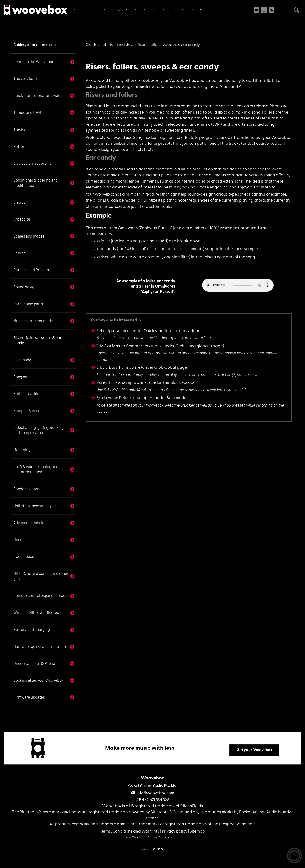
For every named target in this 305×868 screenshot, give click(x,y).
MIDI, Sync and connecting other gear (41, 576)
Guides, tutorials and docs (35, 45)
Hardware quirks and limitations (41, 647)
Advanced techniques (32, 523)
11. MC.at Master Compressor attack (129, 346)
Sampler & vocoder (30, 411)
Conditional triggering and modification (36, 183)
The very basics (27, 79)
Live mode (22, 360)
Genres (19, 253)
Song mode (23, 377)
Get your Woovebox (254, 750)
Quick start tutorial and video (38, 96)
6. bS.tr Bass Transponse (118, 368)
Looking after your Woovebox (38, 680)
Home (77, 10)
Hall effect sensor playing (35, 506)
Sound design (25, 287)
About (89, 10)
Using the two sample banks (122, 383)
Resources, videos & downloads (156, 10)
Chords (19, 202)
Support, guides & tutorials (126, 10)
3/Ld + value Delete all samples (125, 398)
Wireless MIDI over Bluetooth (38, 613)
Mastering (22, 450)
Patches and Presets (31, 270)
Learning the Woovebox (34, 62)
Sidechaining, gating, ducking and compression (38, 430)
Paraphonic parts (28, 304)
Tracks (19, 129)
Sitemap (197, 831)
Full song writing (27, 394)
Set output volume (113, 331)
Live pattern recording (33, 163)
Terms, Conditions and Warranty (130, 831)
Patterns (21, 146)
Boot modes (24, 557)
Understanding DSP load (34, 663)
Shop (202, 10)
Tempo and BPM (27, 112)
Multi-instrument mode (33, 321)
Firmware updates (29, 697)
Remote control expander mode (40, 596)
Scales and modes (29, 236)
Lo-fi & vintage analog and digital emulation (36, 469)
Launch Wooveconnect (184, 10)
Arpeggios (22, 219)
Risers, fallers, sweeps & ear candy (37, 340)
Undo (18, 540)
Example (99, 216)
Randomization (26, 489)
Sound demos (104, 10)
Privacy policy (175, 831)
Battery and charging (32, 630)
